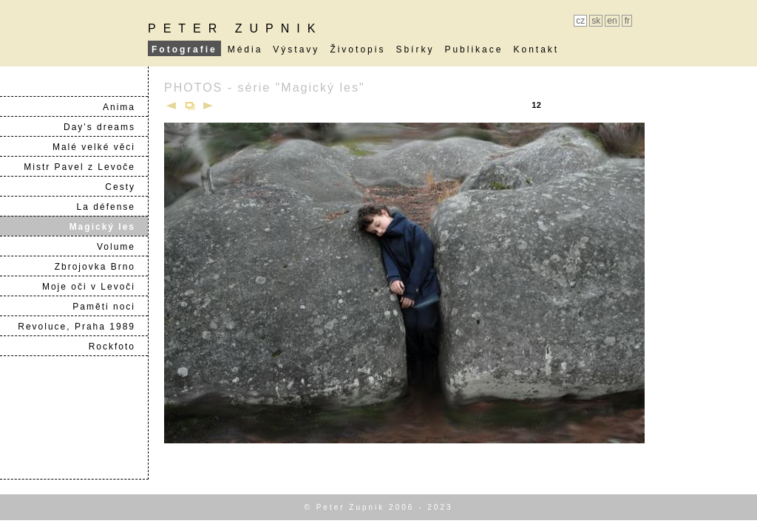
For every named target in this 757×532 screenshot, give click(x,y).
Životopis (357, 50)
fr (627, 21)
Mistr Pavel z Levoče (85, 167)
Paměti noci (110, 307)
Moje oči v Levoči (95, 287)
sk (596, 21)
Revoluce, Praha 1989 (82, 327)
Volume (122, 247)
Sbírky (415, 50)
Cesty (126, 187)
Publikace (473, 50)
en (612, 21)
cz (580, 21)
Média (245, 50)
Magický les (108, 227)
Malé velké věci (100, 147)
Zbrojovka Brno (101, 267)
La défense (112, 207)
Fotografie (184, 50)
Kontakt (536, 50)
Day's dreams (105, 127)
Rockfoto (118, 347)
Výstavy (296, 50)
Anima (125, 107)
